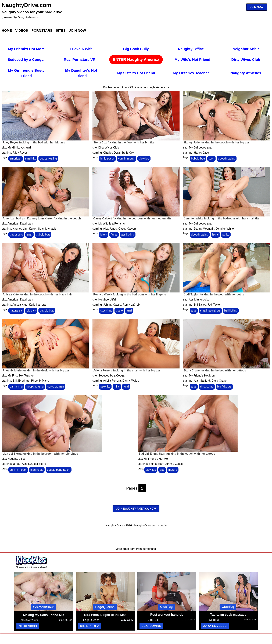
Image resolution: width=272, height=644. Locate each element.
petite (226, 235)
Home (7, 30)
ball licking (231, 311)
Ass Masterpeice (199, 300)
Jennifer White (225, 229)
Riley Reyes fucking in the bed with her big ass (34, 142)
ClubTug (166, 607)
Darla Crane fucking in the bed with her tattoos (215, 370)
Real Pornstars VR (80, 59)
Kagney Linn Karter (24, 229)
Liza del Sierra (37, 464)
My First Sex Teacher (191, 73)
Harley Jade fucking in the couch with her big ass (217, 142)
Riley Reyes (20, 153)
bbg (162, 470)
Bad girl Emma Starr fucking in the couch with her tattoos (177, 454)
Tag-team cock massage (228, 615)
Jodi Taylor (214, 305)
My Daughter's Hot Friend (81, 73)
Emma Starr (156, 464)
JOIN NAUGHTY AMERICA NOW (136, 509)
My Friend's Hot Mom (26, 49)
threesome (16, 235)
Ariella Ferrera (112, 381)
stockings (106, 311)
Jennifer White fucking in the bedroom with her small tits (222, 218)
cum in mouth (127, 159)
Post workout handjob (167, 615)
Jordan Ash (20, 464)
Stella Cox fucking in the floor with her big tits (124, 142)
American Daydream (20, 224)
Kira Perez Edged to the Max (105, 615)
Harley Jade (201, 153)
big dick (31, 311)
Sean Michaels (47, 229)
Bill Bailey (200, 305)
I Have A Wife (81, 49)
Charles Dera (112, 153)
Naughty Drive (114, 525)
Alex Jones (110, 229)
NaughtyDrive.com (26, 5)
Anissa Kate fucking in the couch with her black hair (37, 294)
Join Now (78, 30)
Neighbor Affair (246, 49)
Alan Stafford (202, 381)
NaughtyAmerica (28, 17)
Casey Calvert (127, 229)
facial (114, 235)
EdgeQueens (105, 607)
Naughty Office (191, 49)
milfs (117, 387)
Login (163, 525)
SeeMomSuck (43, 607)
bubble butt (198, 159)
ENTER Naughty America (136, 59)
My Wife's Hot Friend (192, 59)
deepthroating (48, 159)
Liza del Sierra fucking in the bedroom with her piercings (40, 454)
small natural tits (210, 311)
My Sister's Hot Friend (136, 73)
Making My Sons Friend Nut (44, 615)
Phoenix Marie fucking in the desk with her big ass (36, 370)
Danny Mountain (204, 229)
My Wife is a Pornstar (112, 224)
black (104, 235)
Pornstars (42, 30)
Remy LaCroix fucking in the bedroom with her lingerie (130, 294)
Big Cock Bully (136, 49)
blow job (144, 159)
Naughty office (17, 459)
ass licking (128, 235)
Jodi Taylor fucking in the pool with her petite (214, 294)
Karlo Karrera (37, 305)
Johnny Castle (112, 305)
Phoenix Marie (40, 381)
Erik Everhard (21, 381)
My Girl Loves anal (19, 148)
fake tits (105, 387)
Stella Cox (128, 153)
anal (29, 235)
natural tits (16, 311)
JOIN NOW (257, 7)
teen (211, 159)
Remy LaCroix (131, 305)
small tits (31, 159)
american (16, 159)
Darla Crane (219, 381)
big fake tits (224, 387)
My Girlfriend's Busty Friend (26, 73)
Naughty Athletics (246, 73)
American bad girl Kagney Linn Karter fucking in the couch (42, 218)
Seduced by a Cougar (26, 59)
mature (173, 470)
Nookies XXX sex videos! (31, 567)
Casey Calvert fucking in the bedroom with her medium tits (132, 218)
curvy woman (56, 387)
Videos (22, 30)
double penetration (59, 470)
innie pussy (107, 159)
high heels (37, 470)
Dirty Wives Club (246, 59)
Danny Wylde (131, 381)
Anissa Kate (20, 305)
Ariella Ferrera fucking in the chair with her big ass (127, 370)
